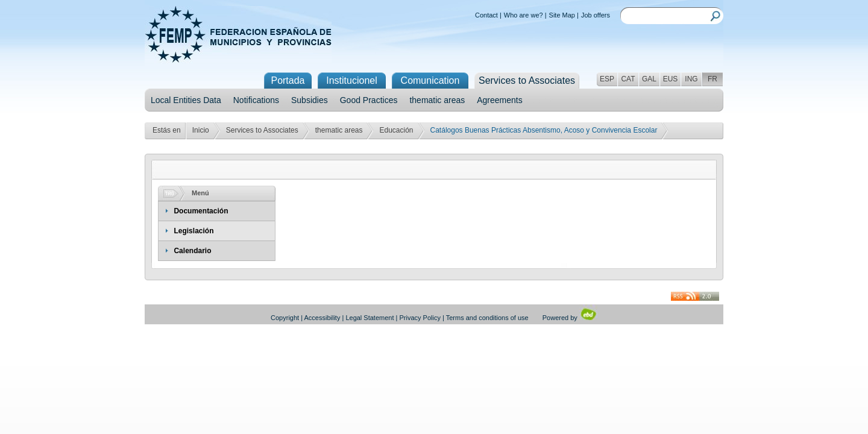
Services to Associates (262, 130)
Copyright (285, 318)
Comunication (430, 80)
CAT (628, 79)
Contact (486, 15)
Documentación (201, 211)
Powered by (570, 318)
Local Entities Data (186, 100)
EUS (671, 79)
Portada (288, 80)
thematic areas (437, 100)
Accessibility (322, 318)
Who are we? (524, 15)
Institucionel (352, 80)
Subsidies (310, 100)
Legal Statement (370, 318)
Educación (396, 130)
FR (712, 79)
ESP (607, 79)
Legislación (193, 231)
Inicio (201, 130)
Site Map (562, 15)
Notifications (256, 100)
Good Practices (369, 100)
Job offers (596, 15)
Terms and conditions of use (487, 318)
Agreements (499, 100)
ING (691, 79)
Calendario (192, 251)
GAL (649, 79)
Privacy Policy (420, 318)
